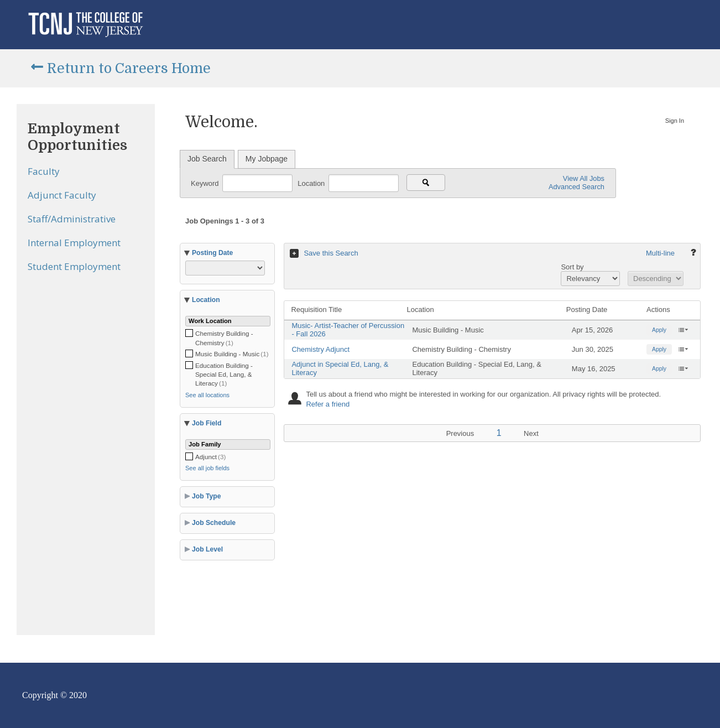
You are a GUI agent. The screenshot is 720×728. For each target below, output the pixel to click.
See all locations (207, 395)
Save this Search (331, 253)
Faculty (44, 171)
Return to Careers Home (129, 68)
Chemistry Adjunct (320, 349)
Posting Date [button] (212, 253)
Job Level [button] (207, 549)
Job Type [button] (206, 496)
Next (531, 433)
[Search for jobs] (426, 183)
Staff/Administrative (72, 219)
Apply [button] (659, 330)
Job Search (207, 159)
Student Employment (74, 266)
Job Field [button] (207, 423)
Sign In (675, 121)
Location (312, 183)
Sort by (572, 267)
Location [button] (206, 300)
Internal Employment (74, 243)
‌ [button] (683, 329)
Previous (460, 433)
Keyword (206, 183)
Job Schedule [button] (214, 523)
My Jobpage (267, 159)
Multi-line (660, 253)
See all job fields (207, 468)
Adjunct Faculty (62, 195)
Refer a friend (328, 404)
